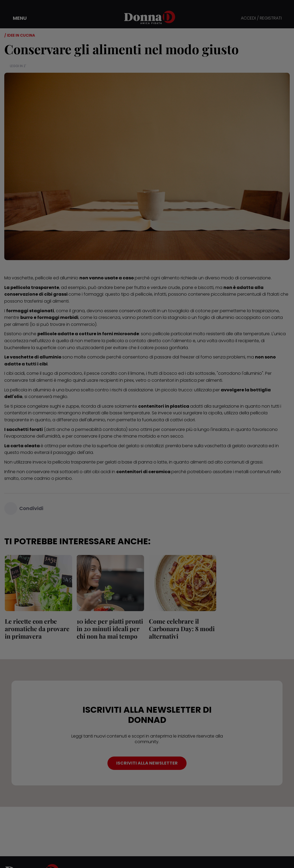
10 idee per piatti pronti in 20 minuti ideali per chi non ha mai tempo (110, 629)
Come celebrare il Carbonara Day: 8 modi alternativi (181, 629)
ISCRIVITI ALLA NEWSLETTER (147, 763)
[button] (16, 18)
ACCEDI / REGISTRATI (261, 18)
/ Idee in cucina (20, 35)
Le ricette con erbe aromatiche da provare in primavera (37, 629)
